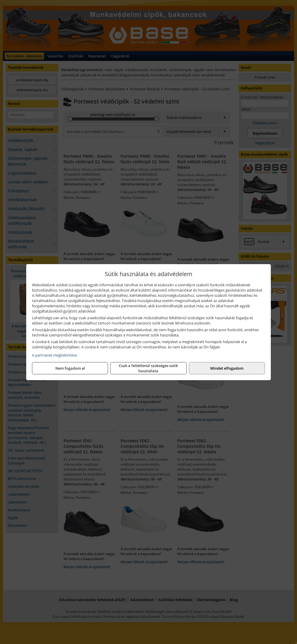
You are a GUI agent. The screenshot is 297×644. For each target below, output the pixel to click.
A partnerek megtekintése (54, 355)
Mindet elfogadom (227, 368)
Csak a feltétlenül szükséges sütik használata (148, 368)
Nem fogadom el (70, 368)
